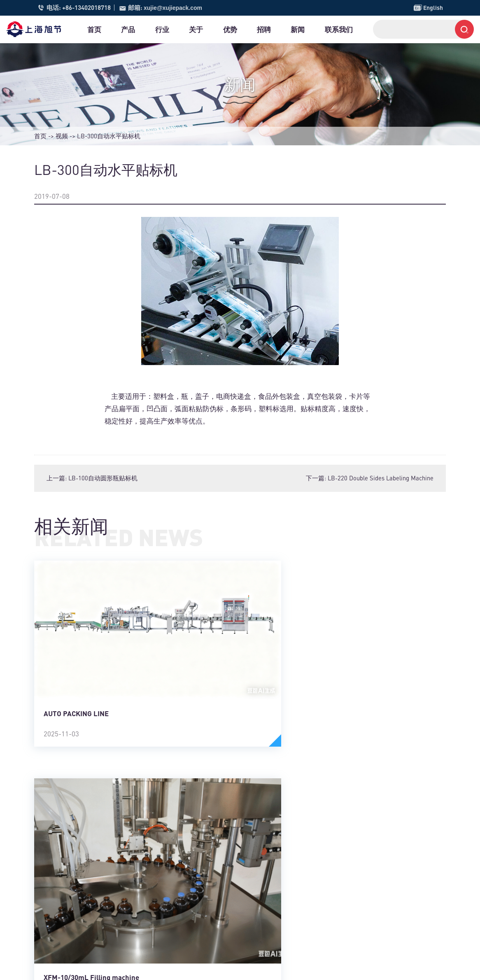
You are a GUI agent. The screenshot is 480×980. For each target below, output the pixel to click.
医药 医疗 (184, 857)
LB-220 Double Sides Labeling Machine (380, 478)
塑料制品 (183, 903)
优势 (255, 29)
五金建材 (183, 894)
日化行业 (183, 931)
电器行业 (183, 875)
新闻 (332, 29)
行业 (177, 29)
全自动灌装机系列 (284, 903)
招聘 (294, 29)
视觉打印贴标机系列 (288, 875)
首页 (100, 29)
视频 (62, 136)
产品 (139, 29)
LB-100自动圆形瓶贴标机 (103, 478)
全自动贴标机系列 (284, 847)
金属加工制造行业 (196, 866)
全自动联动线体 (281, 922)
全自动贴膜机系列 (284, 885)
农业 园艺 (184, 940)
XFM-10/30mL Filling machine (315, 715)
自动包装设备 (278, 940)
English (428, 8)
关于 (216, 29)
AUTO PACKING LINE (76, 680)
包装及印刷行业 (192, 885)
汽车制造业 (186, 922)
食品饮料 (183, 847)
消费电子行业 (189, 912)
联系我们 (378, 29)
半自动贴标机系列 (284, 857)
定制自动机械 (278, 931)
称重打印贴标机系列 (288, 866)
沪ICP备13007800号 (176, 968)
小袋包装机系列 (281, 912)
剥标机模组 (275, 894)
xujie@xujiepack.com (175, 8)
